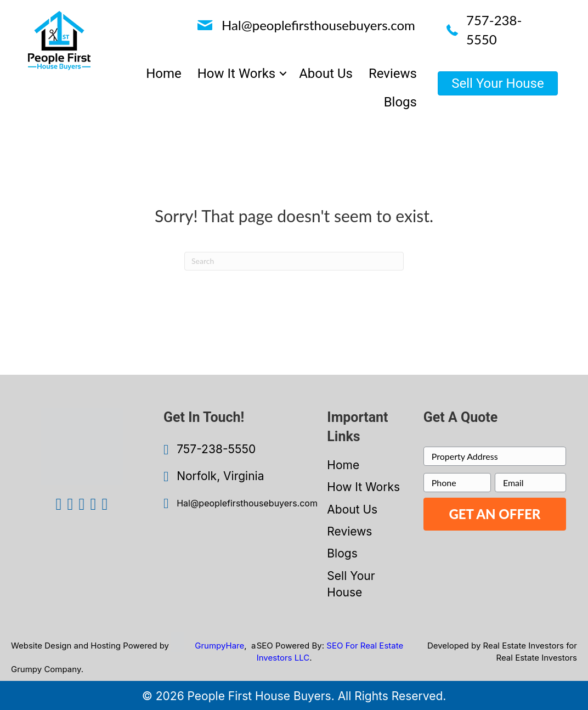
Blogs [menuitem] (400, 102)
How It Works (363, 487)
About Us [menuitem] (326, 74)
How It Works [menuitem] (236, 74)
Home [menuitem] (164, 74)
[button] (283, 74)
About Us (352, 509)
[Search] (294, 261)
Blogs (342, 553)
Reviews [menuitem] (393, 74)
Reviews (349, 531)
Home (343, 465)
